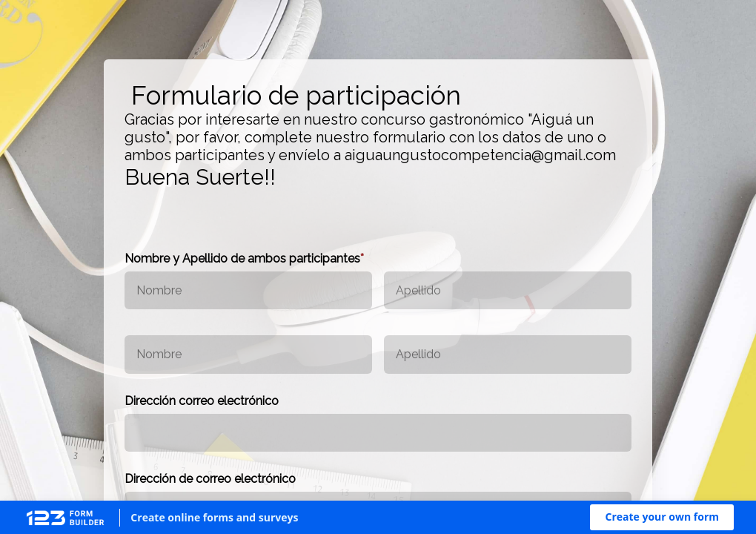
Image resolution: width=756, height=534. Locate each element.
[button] (662, 517)
